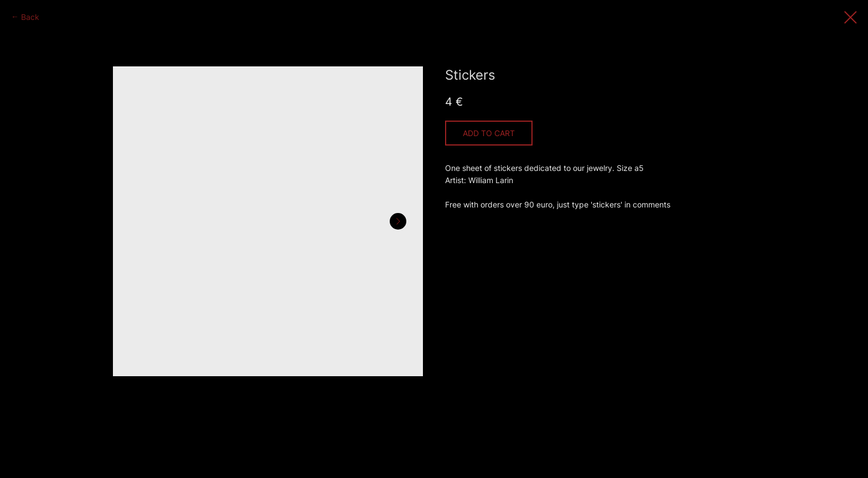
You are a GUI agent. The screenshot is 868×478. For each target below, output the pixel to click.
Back (30, 17)
